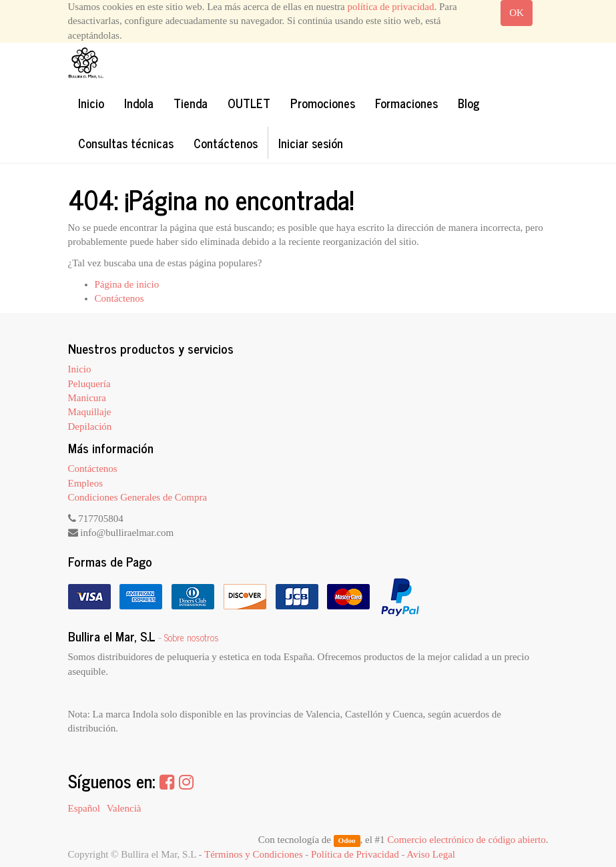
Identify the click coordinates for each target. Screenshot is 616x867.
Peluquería (89, 384)
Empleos (86, 483)
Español (84, 808)
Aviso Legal (431, 854)
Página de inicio (127, 284)
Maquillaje (90, 412)
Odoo (346, 840)
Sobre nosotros (192, 637)
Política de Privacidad (355, 854)
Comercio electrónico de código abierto (466, 840)
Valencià (124, 808)
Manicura (87, 398)
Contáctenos (119, 298)
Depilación (90, 426)
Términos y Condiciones (253, 854)
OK (517, 13)
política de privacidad (391, 7)
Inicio (80, 369)
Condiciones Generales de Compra (138, 497)
